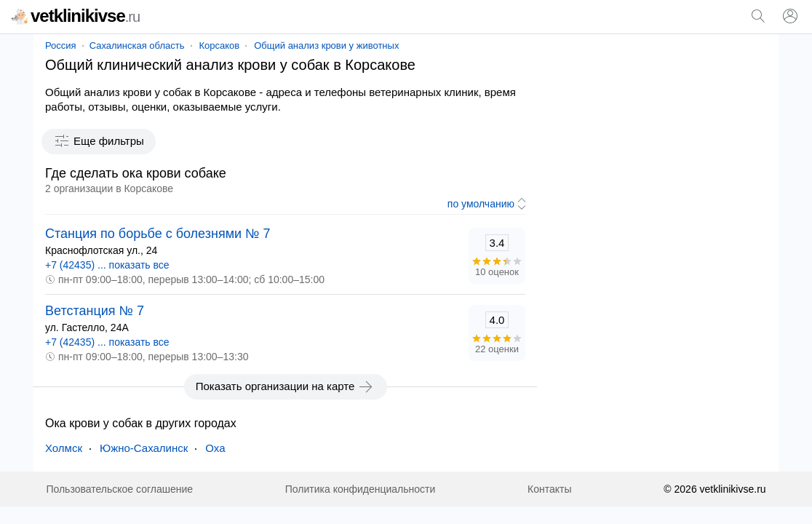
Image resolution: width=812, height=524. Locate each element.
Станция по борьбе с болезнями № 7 (158, 234)
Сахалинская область (137, 45)
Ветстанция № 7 (95, 311)
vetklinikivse (76, 16)
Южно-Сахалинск (144, 448)
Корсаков (220, 45)
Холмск (64, 448)
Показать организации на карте (286, 386)
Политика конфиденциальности (361, 489)
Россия (61, 45)
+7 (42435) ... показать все (107, 265)
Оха (215, 448)
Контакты (549, 489)
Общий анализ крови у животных (326, 45)
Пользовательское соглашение (119, 489)
